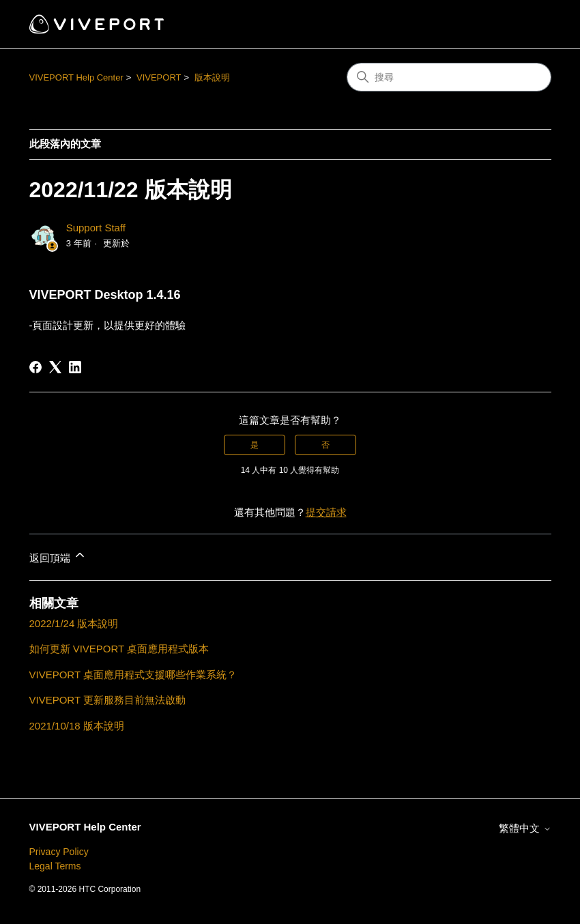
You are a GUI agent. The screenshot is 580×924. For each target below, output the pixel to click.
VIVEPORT (159, 77)
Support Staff (96, 228)
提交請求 (326, 512)
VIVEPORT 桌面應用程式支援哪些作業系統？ (133, 675)
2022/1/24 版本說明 (74, 623)
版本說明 (212, 77)
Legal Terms (55, 866)
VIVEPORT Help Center (76, 77)
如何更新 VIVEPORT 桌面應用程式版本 (119, 649)
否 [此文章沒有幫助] (325, 445)
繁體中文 (525, 828)
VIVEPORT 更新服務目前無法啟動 (107, 700)
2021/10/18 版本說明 (77, 726)
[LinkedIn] (75, 367)
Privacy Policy (59, 852)
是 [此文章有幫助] (255, 445)
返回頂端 (58, 556)
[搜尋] (449, 77)
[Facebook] (35, 367)
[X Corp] (55, 367)
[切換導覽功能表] (527, 25)
